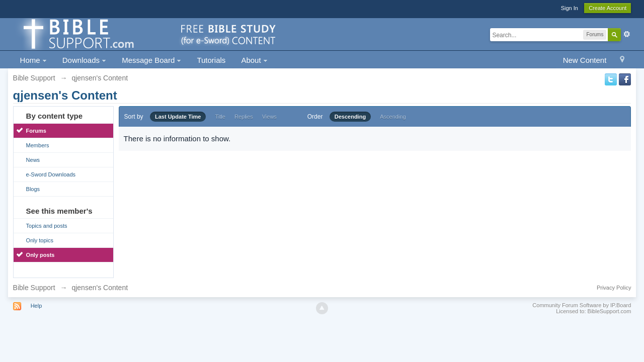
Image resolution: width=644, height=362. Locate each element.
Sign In (570, 8)
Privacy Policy (614, 288)
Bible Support (34, 288)
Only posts (41, 255)
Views (269, 117)
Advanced (627, 34)
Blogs (33, 189)
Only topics (40, 240)
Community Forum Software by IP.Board (582, 305)
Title (220, 117)
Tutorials (211, 60)
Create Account (608, 8)
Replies (244, 117)
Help (36, 306)
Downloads (84, 60)
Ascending (393, 117)
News (33, 160)
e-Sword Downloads (51, 174)
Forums (36, 131)
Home (33, 60)
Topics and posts (47, 226)
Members (38, 145)
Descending (350, 117)
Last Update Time (178, 117)
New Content (585, 60)
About (254, 60)
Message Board (151, 60)
